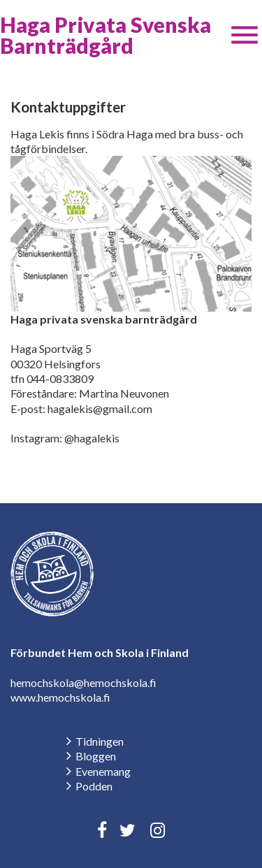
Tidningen (100, 741)
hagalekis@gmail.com (100, 408)
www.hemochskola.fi (60, 697)
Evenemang (103, 771)
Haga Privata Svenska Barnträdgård (105, 35)
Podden (94, 786)
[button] (245, 35)
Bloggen (96, 756)
